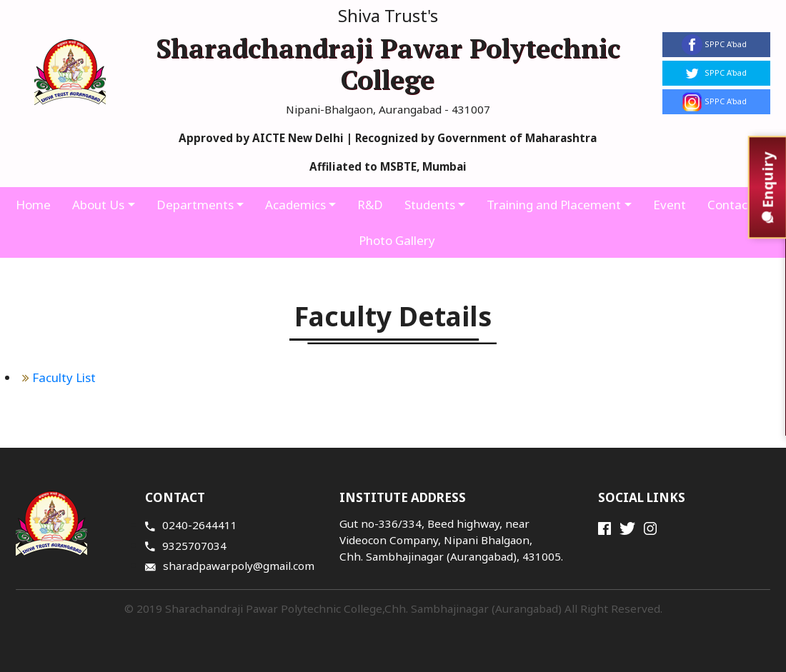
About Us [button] (98, 205)
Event (670, 205)
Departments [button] (195, 205)
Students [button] (430, 205)
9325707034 (186, 546)
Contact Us (739, 205)
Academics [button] (295, 205)
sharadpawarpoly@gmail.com (230, 566)
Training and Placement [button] (554, 205)
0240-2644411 (191, 525)
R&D (370, 205)
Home (33, 205)
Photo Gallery (397, 240)
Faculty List (59, 377)
